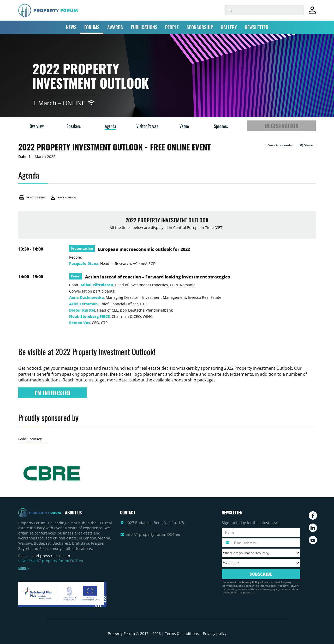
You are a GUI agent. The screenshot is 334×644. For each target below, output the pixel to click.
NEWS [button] (71, 27)
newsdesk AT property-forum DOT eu (51, 561)
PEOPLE (172, 27)
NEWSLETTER (257, 27)
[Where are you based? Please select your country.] (261, 553)
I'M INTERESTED (52, 393)
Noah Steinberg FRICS (90, 316)
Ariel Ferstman (83, 304)
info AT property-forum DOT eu (153, 534)
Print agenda (32, 197)
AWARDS (115, 27)
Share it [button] (308, 145)
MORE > (23, 568)
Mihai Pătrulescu (97, 285)
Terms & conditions (182, 633)
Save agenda (63, 197)
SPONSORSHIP (200, 27)
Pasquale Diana (84, 263)
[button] (278, 145)
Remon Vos (80, 323)
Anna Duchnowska (87, 297)
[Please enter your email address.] (261, 543)
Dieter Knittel (82, 310)
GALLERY (229, 27)
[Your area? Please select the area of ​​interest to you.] (261, 563)
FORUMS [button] (92, 27)
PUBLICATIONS (144, 27)
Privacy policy (215, 633)
